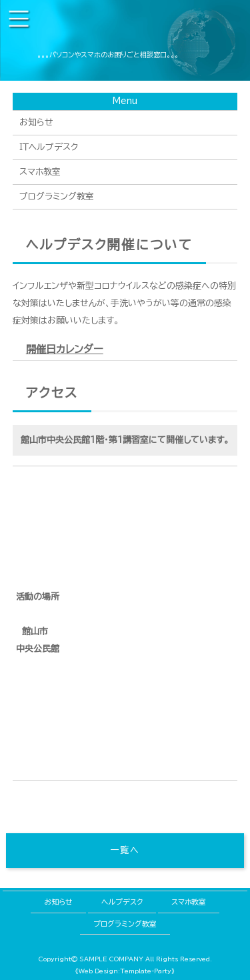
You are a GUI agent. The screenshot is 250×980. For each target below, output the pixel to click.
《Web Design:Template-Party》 (125, 971)
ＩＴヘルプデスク (49, 147)
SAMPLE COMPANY (111, 959)
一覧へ (125, 850)
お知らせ (36, 122)
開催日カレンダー (65, 349)
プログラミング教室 (57, 196)
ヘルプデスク (122, 902)
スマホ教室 (40, 172)
